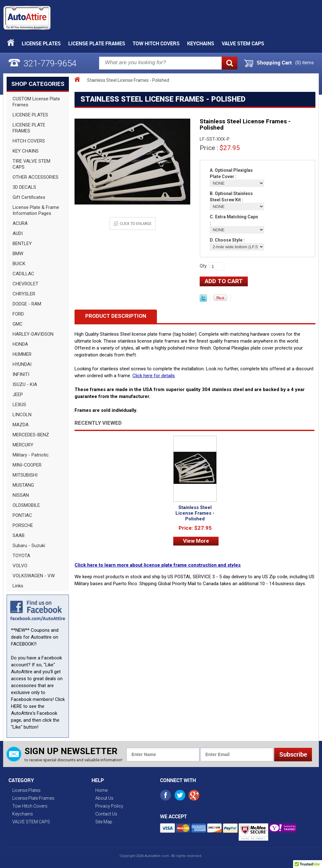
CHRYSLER (24, 294)
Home (101, 790)
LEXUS (19, 405)
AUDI (18, 233)
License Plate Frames (97, 43)
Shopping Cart (274, 63)
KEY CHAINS (26, 151)
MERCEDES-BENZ (31, 435)
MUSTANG (23, 485)
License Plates (41, 43)
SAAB (19, 535)
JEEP (18, 395)
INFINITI (21, 374)
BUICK (19, 264)
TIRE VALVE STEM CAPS (31, 164)
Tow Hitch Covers (156, 43)
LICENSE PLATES (30, 115)
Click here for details (154, 376)
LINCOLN (22, 415)
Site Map (104, 822)
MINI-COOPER (27, 465)
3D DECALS (24, 187)
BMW (18, 254)
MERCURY (23, 445)
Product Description (116, 316)
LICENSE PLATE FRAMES (29, 128)
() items (305, 63)
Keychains (201, 43)
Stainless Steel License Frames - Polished (195, 513)
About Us (104, 798)
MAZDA (21, 425)
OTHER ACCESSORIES (36, 177)
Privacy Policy (109, 806)
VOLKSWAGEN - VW (34, 576)
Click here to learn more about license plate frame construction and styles (158, 565)
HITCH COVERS (29, 141)
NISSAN (21, 495)
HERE (17, 706)
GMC (18, 324)
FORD (18, 314)
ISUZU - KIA (25, 384)
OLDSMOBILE (26, 505)
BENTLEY (22, 244)
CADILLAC (23, 274)
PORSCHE (23, 525)
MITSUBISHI (25, 475)
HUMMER (22, 354)
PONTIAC (22, 515)
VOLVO (20, 566)
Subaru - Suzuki (29, 546)
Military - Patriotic (31, 455)
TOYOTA (21, 556)
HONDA (20, 344)
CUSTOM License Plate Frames (36, 102)
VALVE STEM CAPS (243, 43)
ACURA (20, 223)
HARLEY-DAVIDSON (33, 334)
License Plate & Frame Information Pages (36, 210)
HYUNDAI (22, 364)
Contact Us (106, 814)
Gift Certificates (29, 197)
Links (18, 586)
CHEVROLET (25, 284)
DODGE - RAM (27, 304)
